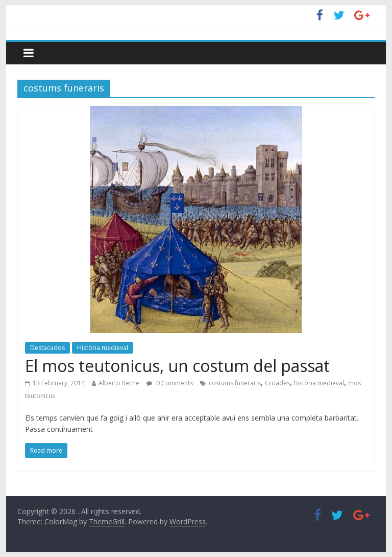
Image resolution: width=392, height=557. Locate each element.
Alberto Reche (119, 383)
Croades (277, 383)
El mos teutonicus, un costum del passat (177, 366)
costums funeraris (235, 383)
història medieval (319, 383)
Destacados (47, 348)
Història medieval (103, 348)
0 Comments (170, 383)
